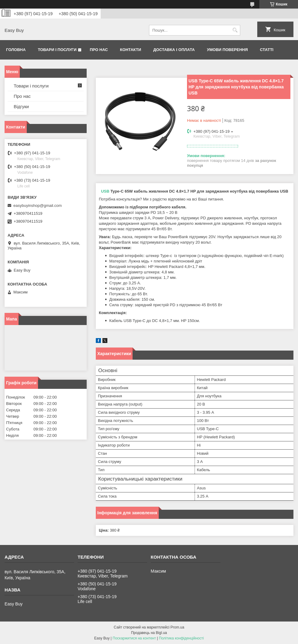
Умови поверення (227, 50)
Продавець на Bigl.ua (149, 633)
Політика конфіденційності (182, 638)
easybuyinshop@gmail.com (38, 206)
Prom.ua (177, 627)
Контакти (131, 50)
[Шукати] (235, 30)
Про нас (99, 50)
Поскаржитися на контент (134, 638)
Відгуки (21, 106)
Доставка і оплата (174, 50)
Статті (267, 50)
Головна (16, 50)
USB (105, 191)
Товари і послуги (57, 50)
